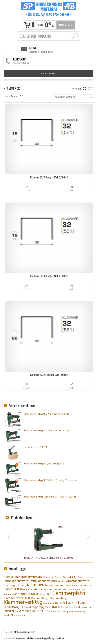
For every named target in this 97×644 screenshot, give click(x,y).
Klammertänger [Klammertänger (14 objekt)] (41, 598)
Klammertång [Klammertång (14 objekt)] (58, 598)
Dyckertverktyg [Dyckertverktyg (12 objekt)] (85, 577)
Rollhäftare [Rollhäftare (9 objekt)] (86, 607)
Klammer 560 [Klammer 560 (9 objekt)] (53, 589)
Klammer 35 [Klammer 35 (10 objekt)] (75, 585)
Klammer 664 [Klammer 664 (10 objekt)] (78, 589)
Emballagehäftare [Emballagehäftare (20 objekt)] (16, 581)
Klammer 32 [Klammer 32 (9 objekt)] (63, 585)
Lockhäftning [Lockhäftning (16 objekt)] (11, 607)
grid (85, 89)
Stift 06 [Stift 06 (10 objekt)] (52, 611)
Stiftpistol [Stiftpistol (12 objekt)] (68, 611)
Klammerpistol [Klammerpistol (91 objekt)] (69, 593)
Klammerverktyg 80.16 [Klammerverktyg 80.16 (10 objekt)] (54, 603)
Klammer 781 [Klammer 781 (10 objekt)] (44, 594)
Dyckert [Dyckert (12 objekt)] (59, 577)
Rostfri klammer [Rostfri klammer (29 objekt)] (17, 611)
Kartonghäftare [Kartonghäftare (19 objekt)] (79, 581)
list (91, 89)
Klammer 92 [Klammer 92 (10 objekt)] (40, 589)
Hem (6, 96)
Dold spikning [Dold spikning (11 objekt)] (47, 577)
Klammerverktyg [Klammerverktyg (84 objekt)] (23, 602)
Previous (9, 537)
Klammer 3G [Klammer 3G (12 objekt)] (50, 585)
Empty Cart (66, 25)
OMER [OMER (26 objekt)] (56, 607)
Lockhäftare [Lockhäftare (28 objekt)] (76, 602)
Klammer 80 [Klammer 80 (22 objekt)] (12, 589)
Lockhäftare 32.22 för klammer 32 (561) (49, 558)
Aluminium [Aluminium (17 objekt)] (11, 577)
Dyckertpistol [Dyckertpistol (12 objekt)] (70, 577)
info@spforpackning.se (41, 52)
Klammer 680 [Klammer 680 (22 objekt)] (27, 594)
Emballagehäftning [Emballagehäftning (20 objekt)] (42, 581)
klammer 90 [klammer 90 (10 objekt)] (27, 589)
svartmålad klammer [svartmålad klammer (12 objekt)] (14, 615)
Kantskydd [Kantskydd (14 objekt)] (62, 581)
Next (88, 537)
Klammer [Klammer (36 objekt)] (35, 585)
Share (72, 191)
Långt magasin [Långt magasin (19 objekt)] (40, 607)
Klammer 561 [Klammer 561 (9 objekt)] (65, 589)
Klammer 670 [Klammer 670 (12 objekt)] (10, 594)
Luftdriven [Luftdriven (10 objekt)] (25, 607)
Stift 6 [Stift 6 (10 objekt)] (59, 611)
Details (26, 191)
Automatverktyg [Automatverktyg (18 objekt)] (29, 577)
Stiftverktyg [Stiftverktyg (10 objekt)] (79, 611)
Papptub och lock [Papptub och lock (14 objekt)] (71, 607)
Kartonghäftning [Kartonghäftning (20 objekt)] (15, 585)
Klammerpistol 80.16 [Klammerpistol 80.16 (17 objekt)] (17, 598)
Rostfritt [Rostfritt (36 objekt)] (40, 611)
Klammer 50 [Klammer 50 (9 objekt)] (87, 585)
